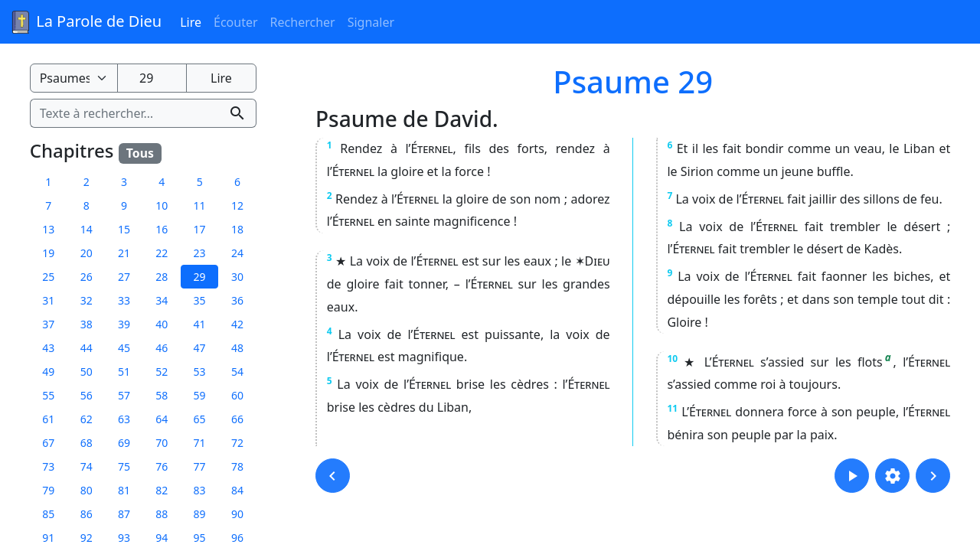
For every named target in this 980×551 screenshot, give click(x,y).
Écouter (236, 22)
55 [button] (48, 395)
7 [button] (48, 205)
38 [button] (87, 324)
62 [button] (87, 419)
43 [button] (48, 348)
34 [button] (162, 300)
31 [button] (48, 300)
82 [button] (162, 490)
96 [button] (237, 538)
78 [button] (237, 466)
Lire (191, 22)
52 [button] (162, 372)
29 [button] (200, 277)
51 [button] (124, 372)
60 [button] (237, 395)
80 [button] (87, 490)
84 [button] (237, 490)
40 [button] (162, 324)
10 (672, 359)
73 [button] (48, 466)
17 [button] (200, 229)
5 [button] (200, 182)
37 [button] (48, 324)
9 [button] (124, 205)
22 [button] (162, 253)
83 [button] (200, 490)
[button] (333, 476)
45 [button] (124, 348)
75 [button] (124, 466)
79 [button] (48, 490)
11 (672, 408)
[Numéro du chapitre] (152, 78)
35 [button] (200, 300)
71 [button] (200, 443)
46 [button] (162, 348)
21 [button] (124, 253)
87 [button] (124, 514)
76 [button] (162, 466)
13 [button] (48, 229)
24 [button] (237, 253)
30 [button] (237, 277)
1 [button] (48, 182)
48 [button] (237, 348)
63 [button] (124, 419)
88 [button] (162, 514)
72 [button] (237, 443)
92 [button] (87, 538)
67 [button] (48, 443)
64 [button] (162, 419)
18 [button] (237, 229)
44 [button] (87, 348)
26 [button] (87, 277)
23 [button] (200, 253)
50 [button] (87, 372)
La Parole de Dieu (85, 22)
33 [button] (124, 300)
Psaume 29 (633, 82)
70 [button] (162, 443)
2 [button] (87, 182)
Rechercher (303, 22)
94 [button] (162, 538)
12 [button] (237, 205)
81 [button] (124, 490)
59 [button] (200, 395)
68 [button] (87, 443)
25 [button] (48, 277)
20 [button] (87, 253)
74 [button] (87, 466)
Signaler (371, 22)
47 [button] (200, 348)
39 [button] (124, 324)
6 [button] (237, 182)
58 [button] (162, 395)
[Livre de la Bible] (74, 78)
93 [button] (124, 538)
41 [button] (200, 324)
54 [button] (237, 372)
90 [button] (237, 514)
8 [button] (87, 205)
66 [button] (237, 419)
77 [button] (200, 466)
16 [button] (162, 229)
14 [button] (87, 229)
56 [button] (87, 395)
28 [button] (162, 277)
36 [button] (237, 300)
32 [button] (87, 300)
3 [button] (124, 182)
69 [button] (124, 443)
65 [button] (200, 419)
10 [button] (162, 205)
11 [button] (200, 205)
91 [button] (48, 538)
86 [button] (87, 514)
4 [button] (162, 182)
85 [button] (48, 514)
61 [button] (48, 419)
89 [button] (200, 514)
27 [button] (124, 277)
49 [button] (48, 372)
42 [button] (237, 324)
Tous (140, 153)
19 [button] (48, 253)
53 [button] (200, 372)
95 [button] (200, 538)
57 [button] (124, 395)
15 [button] (124, 229)
